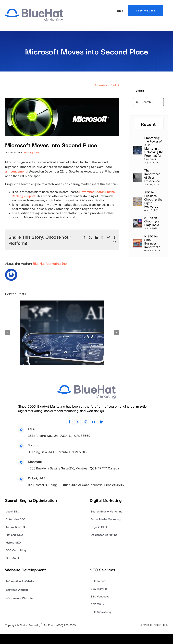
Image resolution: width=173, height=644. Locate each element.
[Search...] (148, 102)
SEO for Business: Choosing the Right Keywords (153, 199)
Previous (103, 85)
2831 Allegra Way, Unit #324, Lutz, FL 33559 (59, 436)
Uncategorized (32, 153)
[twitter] (78, 422)
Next (113, 85)
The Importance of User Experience (152, 176)
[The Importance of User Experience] (138, 175)
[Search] (137, 102)
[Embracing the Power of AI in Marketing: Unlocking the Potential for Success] (138, 148)
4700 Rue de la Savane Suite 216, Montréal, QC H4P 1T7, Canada (73, 468)
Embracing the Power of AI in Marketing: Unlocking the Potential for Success (154, 148)
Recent (148, 124)
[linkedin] (102, 422)
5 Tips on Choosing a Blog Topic (152, 221)
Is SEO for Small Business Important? (152, 242)
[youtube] (94, 422)
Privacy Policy (160, 624)
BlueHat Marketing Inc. (50, 263)
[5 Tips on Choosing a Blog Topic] (138, 221)
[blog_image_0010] (62, 117)
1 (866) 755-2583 (65, 625)
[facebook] (69, 422)
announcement (16, 171)
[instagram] (86, 422)
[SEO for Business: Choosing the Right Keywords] (138, 199)
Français (146, 624)
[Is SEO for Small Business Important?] (138, 241)
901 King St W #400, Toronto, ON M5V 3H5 (58, 452)
